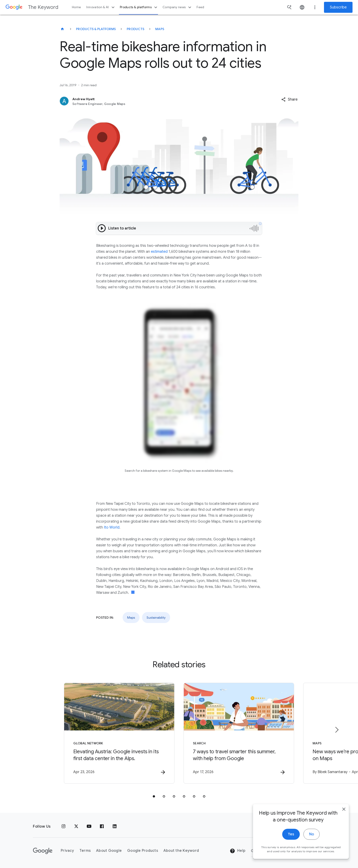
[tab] (154, 796)
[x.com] (76, 826)
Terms (85, 851)
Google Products (143, 851)
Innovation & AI (101, 7)
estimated (159, 252)
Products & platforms (139, 7)
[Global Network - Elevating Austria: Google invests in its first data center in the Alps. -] (119, 733)
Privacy (67, 851)
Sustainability (156, 618)
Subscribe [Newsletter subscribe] (338, 7)
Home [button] (76, 7)
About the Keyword (181, 851)
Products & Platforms (96, 29)
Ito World (112, 527)
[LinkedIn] (115, 826)
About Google (109, 851)
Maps (160, 29)
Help (238, 851)
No (312, 852)
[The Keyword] (62, 29)
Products (136, 29)
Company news (178, 7)
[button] (289, 99)
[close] (344, 826)
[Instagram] (63, 826)
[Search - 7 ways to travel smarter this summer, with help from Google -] (239, 733)
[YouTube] (89, 826)
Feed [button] (200, 7)
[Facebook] (102, 826)
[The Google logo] (43, 851)
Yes (291, 852)
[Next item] (337, 730)
